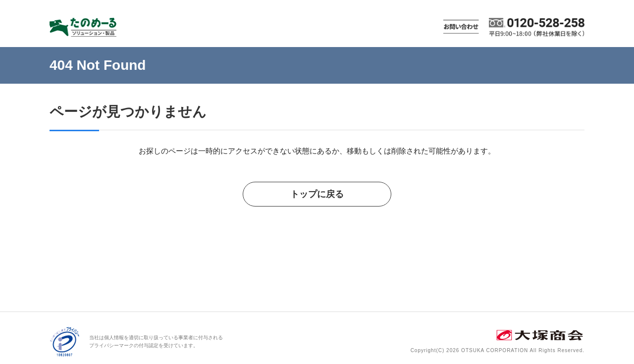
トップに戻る (317, 194)
